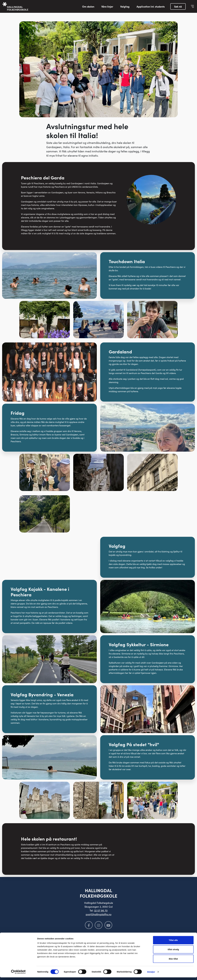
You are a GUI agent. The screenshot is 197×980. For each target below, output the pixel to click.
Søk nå (178, 6)
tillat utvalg (173, 952)
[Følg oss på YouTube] (108, 925)
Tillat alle (173, 943)
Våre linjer (107, 6)
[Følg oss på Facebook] (89, 925)
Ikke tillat (173, 961)
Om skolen (88, 6)
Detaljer (151, 974)
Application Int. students (151, 6)
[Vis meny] (192, 6)
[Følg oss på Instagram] (99, 925)
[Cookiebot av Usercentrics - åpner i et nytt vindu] (18, 974)
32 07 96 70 (101, 910)
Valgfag (125, 6)
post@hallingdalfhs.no (99, 914)
